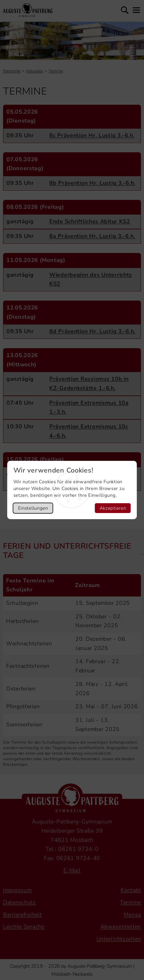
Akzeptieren (113, 508)
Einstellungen (33, 508)
